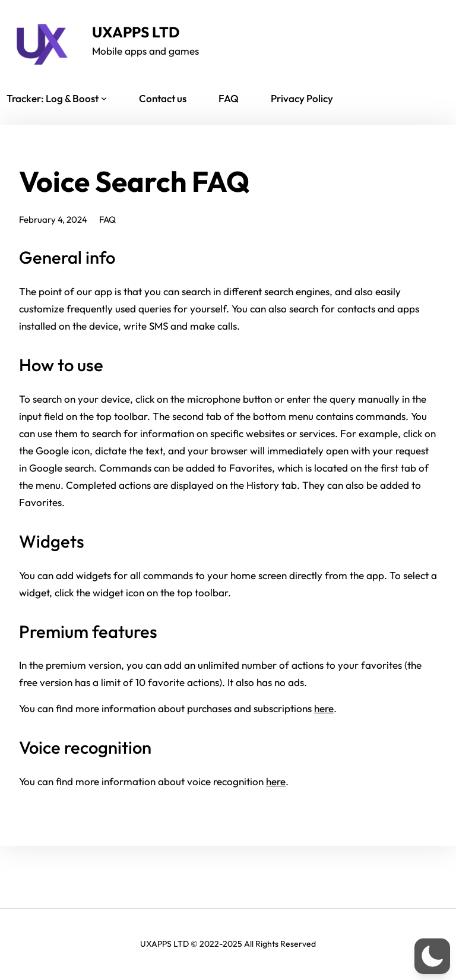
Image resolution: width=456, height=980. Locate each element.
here (324, 708)
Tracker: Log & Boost (53, 98)
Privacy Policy (302, 98)
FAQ (229, 98)
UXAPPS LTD (136, 32)
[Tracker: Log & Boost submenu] (104, 98)
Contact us (163, 98)
